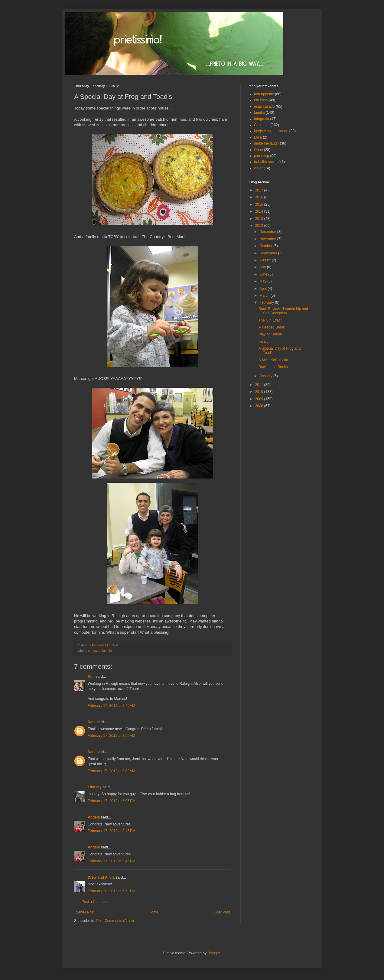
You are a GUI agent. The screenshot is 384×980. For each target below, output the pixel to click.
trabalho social (266, 162)
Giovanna (262, 125)
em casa (94, 651)
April (264, 289)
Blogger (214, 953)
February (267, 302)
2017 (260, 190)
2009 (260, 399)
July (263, 267)
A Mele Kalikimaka (273, 360)
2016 (260, 197)
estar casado (264, 106)
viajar (258, 168)
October (266, 246)
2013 (260, 219)
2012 (260, 226)
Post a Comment (95, 902)
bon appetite (264, 94)
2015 (260, 204)
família (107, 651)
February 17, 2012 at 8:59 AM (111, 736)
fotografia (262, 119)
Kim (91, 677)
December (268, 232)
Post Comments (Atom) (115, 921)
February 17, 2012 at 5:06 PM (112, 801)
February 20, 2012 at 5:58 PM (112, 891)
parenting (262, 156)
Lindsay (94, 787)
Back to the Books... (275, 367)
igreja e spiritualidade (271, 131)
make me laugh (266, 143)
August (266, 260)
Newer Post (85, 912)
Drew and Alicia (101, 877)
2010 (260, 392)
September (269, 253)
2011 (260, 385)
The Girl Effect (270, 320)
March (265, 296)
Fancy (264, 341)
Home (154, 912)
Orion (258, 150)
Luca (258, 137)
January (266, 376)
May (263, 281)
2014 (260, 211)
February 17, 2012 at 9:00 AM (111, 771)
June (264, 274)
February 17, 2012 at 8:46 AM (111, 706)
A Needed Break (272, 327)
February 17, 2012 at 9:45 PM (112, 831)
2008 (260, 406)
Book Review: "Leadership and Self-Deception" (283, 311)
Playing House (270, 334)
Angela (94, 817)
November (268, 239)
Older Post (221, 912)
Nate (92, 722)
